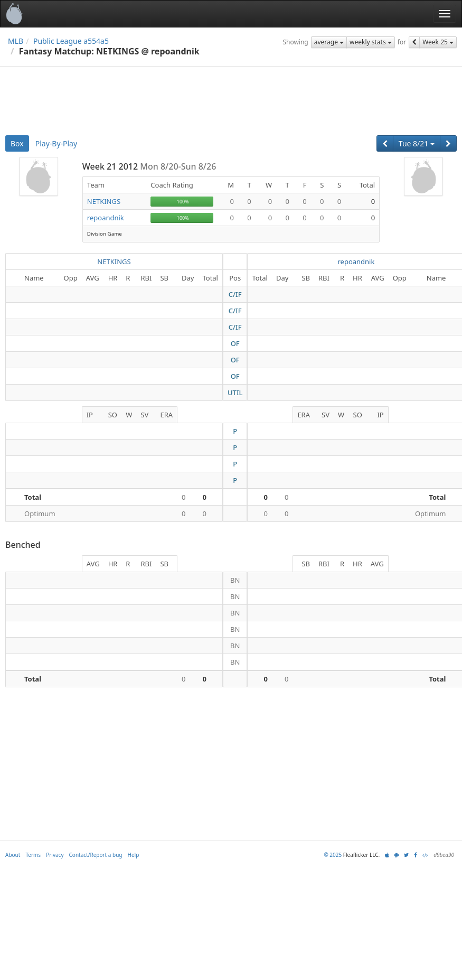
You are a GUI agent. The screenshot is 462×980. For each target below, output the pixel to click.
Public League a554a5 (71, 41)
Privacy (55, 855)
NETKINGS (104, 201)
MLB (16, 41)
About (13, 855)
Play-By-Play (56, 143)
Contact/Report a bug (96, 855)
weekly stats (371, 42)
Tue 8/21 (417, 143)
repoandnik (106, 218)
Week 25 (438, 42)
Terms (33, 855)
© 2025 (333, 855)
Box (17, 143)
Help (134, 855)
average (329, 42)
